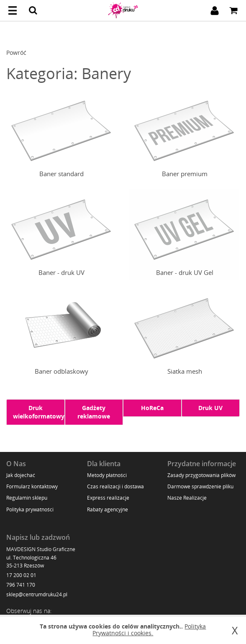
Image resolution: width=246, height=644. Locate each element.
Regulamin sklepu (27, 498)
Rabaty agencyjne (108, 509)
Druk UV (210, 408)
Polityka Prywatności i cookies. (149, 630)
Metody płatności (107, 475)
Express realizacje (108, 498)
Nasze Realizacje (187, 498)
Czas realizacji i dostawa (115, 486)
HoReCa (152, 408)
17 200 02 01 (21, 575)
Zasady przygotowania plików (201, 475)
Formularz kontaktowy (32, 486)
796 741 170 (21, 585)
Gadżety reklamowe (94, 412)
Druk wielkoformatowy (39, 412)
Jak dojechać (21, 475)
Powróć (16, 53)
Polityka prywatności (30, 509)
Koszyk (233, 10)
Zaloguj (215, 10)
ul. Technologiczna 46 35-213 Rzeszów (31, 562)
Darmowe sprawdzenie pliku (200, 486)
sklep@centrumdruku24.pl (37, 594)
